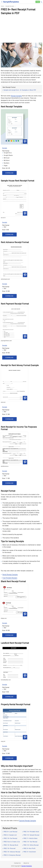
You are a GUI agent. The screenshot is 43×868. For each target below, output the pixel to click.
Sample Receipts (10, 6)
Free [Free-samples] (38, 2)
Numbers (7, 163)
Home (2, 6)
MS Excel (7, 158)
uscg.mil (3, 741)
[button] (41, 2)
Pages (6, 166)
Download (9, 173)
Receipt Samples (16, 96)
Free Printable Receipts (10, 578)
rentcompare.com (5, 279)
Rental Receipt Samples (10, 575)
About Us (26, 863)
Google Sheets (8, 155)
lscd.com (3, 402)
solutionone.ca (5, 466)
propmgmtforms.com (6, 341)
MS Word (7, 160)
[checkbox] (2, 2)
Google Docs (8, 153)
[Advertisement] (21, 29)
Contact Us (17, 863)
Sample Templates (27, 866)
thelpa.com (4, 618)
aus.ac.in (3, 218)
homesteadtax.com (6, 680)
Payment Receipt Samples (27, 821)
